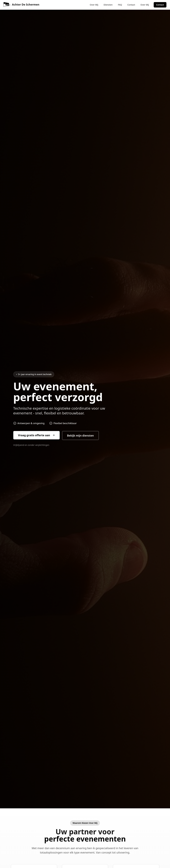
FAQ (120, 5)
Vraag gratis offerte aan (36, 435)
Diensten (108, 5)
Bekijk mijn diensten (81, 435)
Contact (131, 5)
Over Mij (94, 5)
